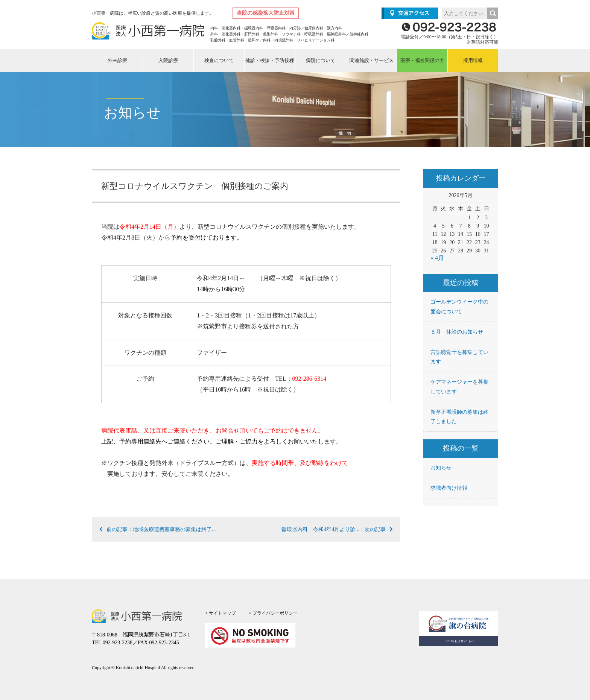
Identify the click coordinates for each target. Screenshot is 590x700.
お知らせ (441, 468)
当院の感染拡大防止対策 (266, 13)
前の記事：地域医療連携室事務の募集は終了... (158, 529)
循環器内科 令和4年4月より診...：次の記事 (337, 529)
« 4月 (437, 258)
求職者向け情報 (449, 488)
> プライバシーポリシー (273, 613)
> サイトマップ (220, 613)
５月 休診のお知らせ (457, 332)
